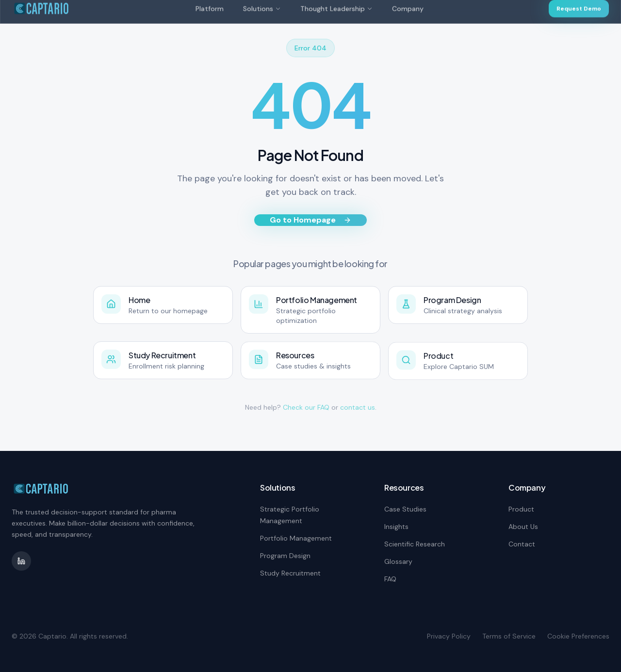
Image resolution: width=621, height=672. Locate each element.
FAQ (390, 579)
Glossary (398, 561)
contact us (358, 407)
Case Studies (405, 509)
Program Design (285, 556)
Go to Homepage (310, 220)
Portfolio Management (296, 538)
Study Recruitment (290, 573)
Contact (522, 544)
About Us (523, 527)
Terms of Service (509, 636)
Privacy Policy (449, 636)
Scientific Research (415, 544)
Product (521, 509)
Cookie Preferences (578, 636)
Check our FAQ (306, 407)
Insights (396, 527)
